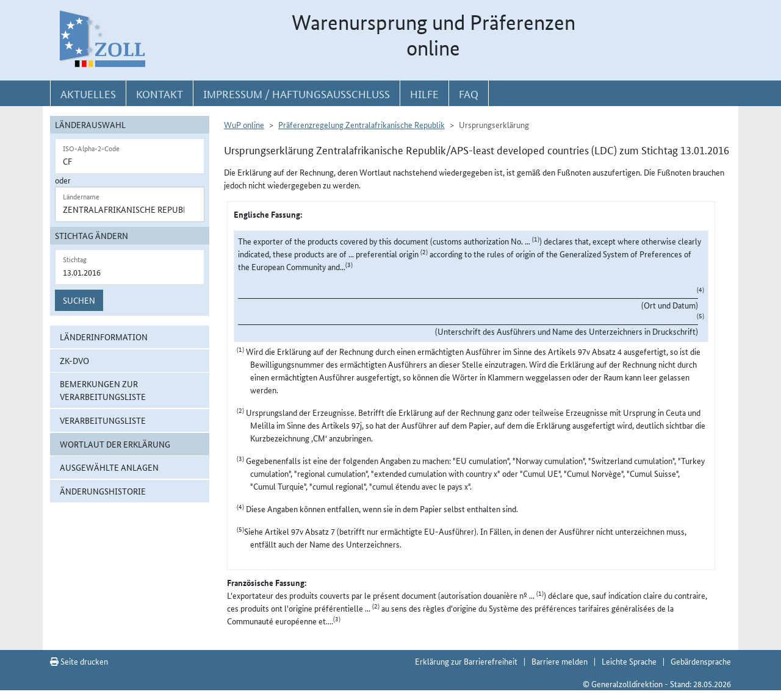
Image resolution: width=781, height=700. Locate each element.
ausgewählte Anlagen (109, 467)
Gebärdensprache (701, 661)
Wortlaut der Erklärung (115, 444)
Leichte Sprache (629, 661)
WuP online (244, 124)
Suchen (79, 300)
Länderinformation (104, 337)
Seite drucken (79, 661)
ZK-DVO (74, 360)
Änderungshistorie (103, 491)
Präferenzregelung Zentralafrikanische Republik (362, 124)
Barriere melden (560, 661)
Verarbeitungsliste (103, 420)
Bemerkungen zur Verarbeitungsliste (103, 390)
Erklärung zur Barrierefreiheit (466, 661)
